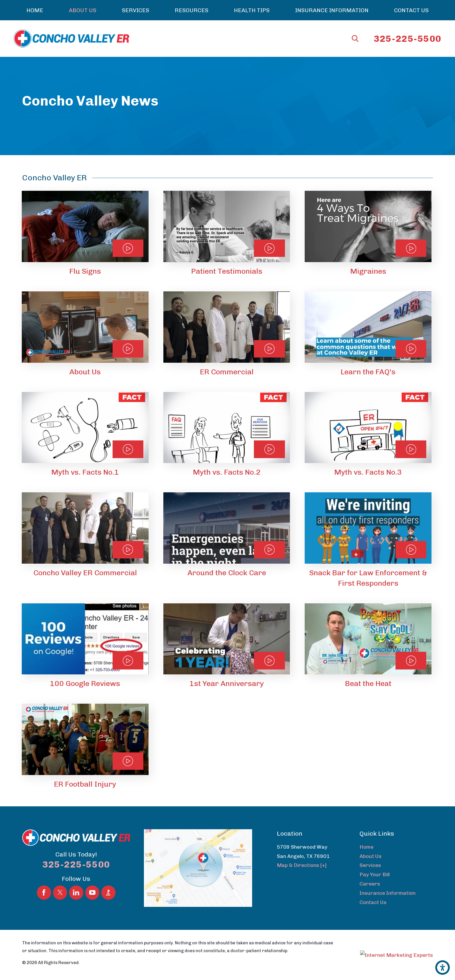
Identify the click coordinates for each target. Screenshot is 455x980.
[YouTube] (92, 893)
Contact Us (373, 902)
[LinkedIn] (76, 893)
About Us (371, 856)
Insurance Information (388, 893)
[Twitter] (60, 893)
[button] (443, 968)
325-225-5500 (408, 39)
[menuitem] (35, 10)
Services (370, 865)
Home (366, 847)
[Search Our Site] (355, 39)
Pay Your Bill (375, 874)
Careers (370, 884)
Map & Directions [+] (302, 865)
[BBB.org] (108, 893)
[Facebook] (44, 893)
